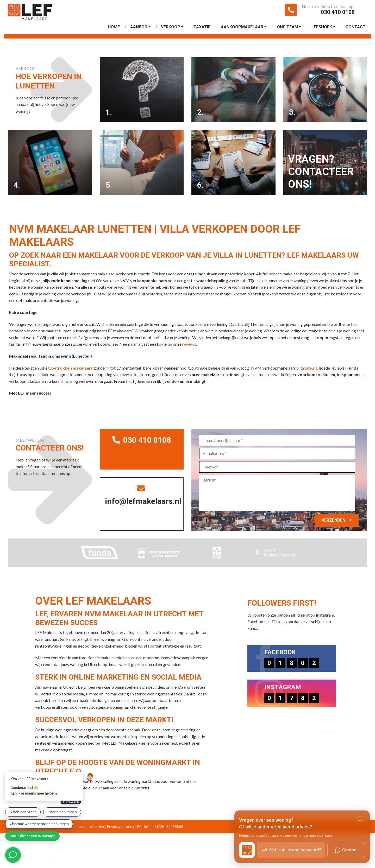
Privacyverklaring (121, 834)
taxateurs (309, 376)
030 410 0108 (327, 14)
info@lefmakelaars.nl (146, 505)
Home (114, 31)
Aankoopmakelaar (242, 31)
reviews (189, 352)
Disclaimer (146, 834)
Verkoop (171, 31)
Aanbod (139, 31)
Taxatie (202, 31)
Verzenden (330, 528)
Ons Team (287, 31)
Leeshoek (322, 31)
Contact (356, 31)
